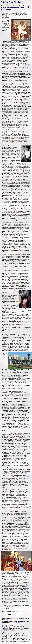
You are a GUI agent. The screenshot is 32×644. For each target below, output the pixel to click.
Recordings (8, 620)
